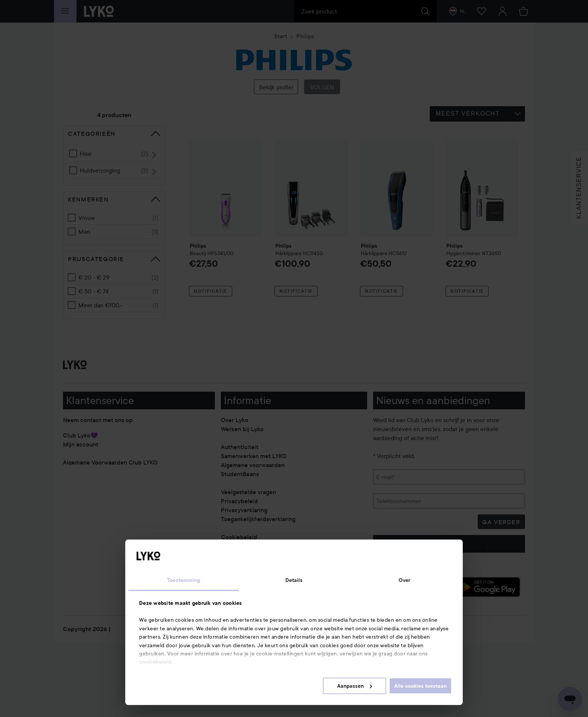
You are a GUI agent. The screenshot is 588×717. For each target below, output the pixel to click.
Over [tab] (404, 580)
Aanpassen (355, 686)
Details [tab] (294, 580)
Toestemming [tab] (183, 580)
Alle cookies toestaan (420, 686)
